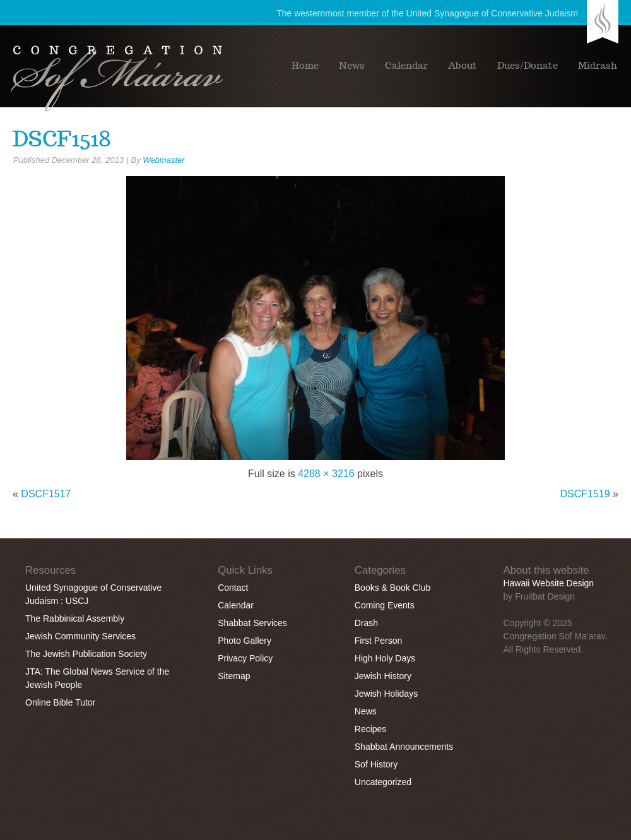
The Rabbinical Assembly (75, 618)
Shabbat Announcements (404, 747)
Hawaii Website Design (548, 583)
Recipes (371, 729)
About (463, 66)
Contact (233, 588)
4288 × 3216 (326, 474)
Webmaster (163, 160)
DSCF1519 (585, 494)
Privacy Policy (245, 658)
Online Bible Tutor (60, 702)
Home (305, 66)
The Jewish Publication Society (86, 654)
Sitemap (234, 676)
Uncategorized (383, 782)
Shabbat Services (252, 623)
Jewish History (383, 676)
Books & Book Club (393, 588)
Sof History (376, 764)
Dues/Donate (528, 66)
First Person (378, 641)
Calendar (406, 66)
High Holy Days (385, 658)
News (352, 66)
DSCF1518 (62, 139)
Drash (366, 623)
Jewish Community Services (80, 636)
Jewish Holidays (386, 694)
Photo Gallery (245, 641)
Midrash (598, 66)
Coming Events (385, 605)
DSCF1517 (46, 494)
